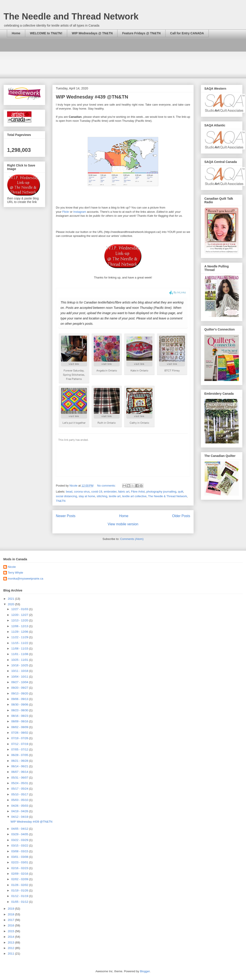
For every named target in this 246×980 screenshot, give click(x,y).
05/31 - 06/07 (20, 778)
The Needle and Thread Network (71, 16)
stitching (102, 496)
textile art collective (134, 496)
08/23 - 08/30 (20, 710)
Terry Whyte (15, 573)
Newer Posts (66, 516)
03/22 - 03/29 (20, 840)
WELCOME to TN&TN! (46, 33)
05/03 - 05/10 (20, 800)
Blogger (145, 971)
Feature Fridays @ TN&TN (141, 33)
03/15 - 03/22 (20, 846)
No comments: (107, 486)
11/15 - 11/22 (20, 643)
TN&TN (61, 501)
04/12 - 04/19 (20, 817)
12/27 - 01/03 (20, 609)
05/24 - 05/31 (20, 783)
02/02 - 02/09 (20, 879)
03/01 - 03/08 (20, 857)
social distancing (66, 496)
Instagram (80, 212)
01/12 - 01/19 (20, 896)
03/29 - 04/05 (20, 834)
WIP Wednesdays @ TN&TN (92, 33)
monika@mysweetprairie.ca (25, 579)
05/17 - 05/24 (20, 789)
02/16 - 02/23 (20, 868)
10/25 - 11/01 (20, 660)
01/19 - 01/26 (20, 890)
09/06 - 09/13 (20, 699)
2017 (11, 920)
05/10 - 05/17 (20, 794)
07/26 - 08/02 (20, 733)
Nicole (12, 567)
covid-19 (97, 492)
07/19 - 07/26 (20, 738)
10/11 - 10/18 (20, 671)
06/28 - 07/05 (20, 755)
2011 (11, 954)
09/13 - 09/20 (20, 693)
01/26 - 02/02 (20, 885)
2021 (11, 599)
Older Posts (181, 516)
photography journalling (161, 492)
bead (69, 492)
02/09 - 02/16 (20, 874)
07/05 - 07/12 (20, 749)
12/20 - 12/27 (20, 615)
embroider (110, 492)
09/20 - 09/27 (20, 688)
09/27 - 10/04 (20, 682)
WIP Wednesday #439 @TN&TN (92, 97)
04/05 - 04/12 (20, 829)
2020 (11, 604)
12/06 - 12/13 (20, 626)
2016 (11, 925)
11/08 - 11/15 (20, 649)
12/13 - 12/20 (20, 620)
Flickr (66, 212)
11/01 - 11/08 (20, 654)
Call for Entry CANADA (187, 33)
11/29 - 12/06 (20, 632)
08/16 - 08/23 (20, 716)
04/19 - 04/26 (20, 811)
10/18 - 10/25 (20, 665)
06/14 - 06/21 (20, 766)
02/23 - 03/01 (20, 862)
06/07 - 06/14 (20, 772)
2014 (11, 937)
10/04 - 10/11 (20, 677)
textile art (115, 496)
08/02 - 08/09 (20, 727)
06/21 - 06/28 (20, 761)
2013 (11, 942)
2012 (11, 948)
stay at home (87, 496)
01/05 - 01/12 (20, 902)
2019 (11, 909)
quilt (181, 492)
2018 (11, 914)
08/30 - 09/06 (20, 705)
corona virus (82, 492)
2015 (11, 931)
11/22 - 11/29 (20, 637)
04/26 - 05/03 (20, 806)
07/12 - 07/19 (20, 744)
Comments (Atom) (132, 539)
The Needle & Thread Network (167, 496)
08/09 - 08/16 (20, 721)
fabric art (124, 492)
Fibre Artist (138, 492)
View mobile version (123, 524)
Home (16, 33)
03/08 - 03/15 (20, 851)
